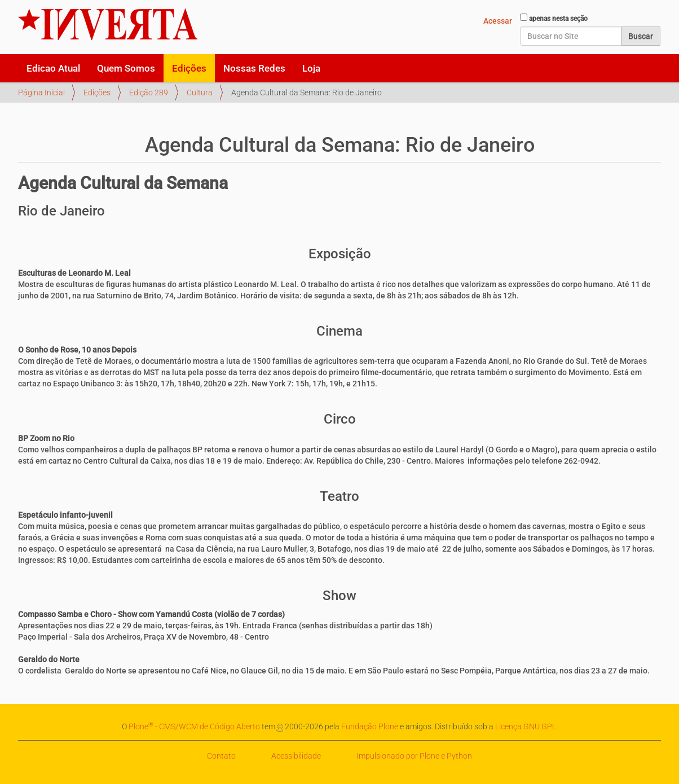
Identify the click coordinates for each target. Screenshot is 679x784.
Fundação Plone (370, 726)
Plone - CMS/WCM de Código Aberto (194, 726)
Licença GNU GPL (526, 726)
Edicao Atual (53, 68)
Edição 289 (149, 93)
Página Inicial (41, 93)
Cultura (200, 93)
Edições (189, 68)
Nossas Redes (254, 68)
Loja (311, 68)
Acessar (498, 21)
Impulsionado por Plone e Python (414, 756)
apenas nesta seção (558, 19)
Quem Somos (126, 68)
